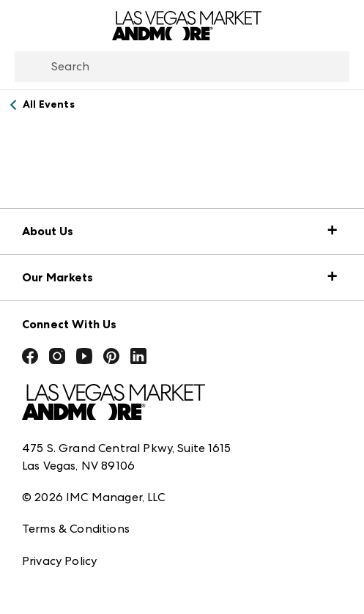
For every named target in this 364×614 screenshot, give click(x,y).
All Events (49, 104)
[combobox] (182, 67)
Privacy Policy (59, 561)
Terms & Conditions (76, 529)
